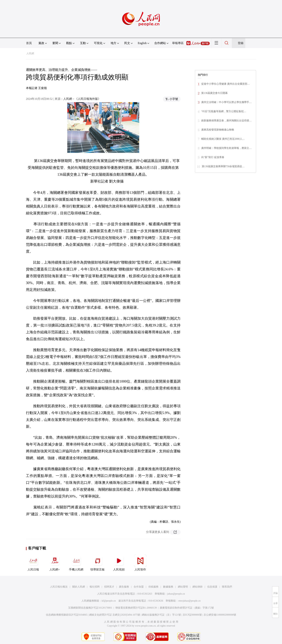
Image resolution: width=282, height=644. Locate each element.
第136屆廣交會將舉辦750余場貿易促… (223, 166)
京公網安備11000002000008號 (220, 615)
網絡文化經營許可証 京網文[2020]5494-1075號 (115, 615)
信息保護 (212, 587)
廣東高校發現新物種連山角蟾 (218, 130)
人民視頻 (119, 563)
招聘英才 (109, 587)
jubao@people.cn (176, 594)
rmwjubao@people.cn (189, 601)
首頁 (29, 43)
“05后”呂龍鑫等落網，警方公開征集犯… (224, 111)
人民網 (30, 53)
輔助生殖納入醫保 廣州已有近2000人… (223, 139)
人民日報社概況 (59, 587)
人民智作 (140, 563)
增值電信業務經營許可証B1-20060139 (136, 608)
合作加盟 (139, 587)
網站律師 (197, 587)
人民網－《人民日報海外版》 (82, 99)
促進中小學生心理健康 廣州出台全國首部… (226, 84)
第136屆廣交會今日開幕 (214, 93)
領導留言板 (97, 563)
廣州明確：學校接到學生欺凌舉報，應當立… (226, 148)
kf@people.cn (109, 601)
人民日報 (33, 563)
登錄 (241, 43)
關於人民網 (79, 587)
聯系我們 (227, 587)
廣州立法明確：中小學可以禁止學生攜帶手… (226, 102)
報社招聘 (95, 587)
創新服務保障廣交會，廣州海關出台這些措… (226, 121)
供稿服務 (153, 587)
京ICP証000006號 (192, 615)
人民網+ (55, 563)
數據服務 (168, 587)
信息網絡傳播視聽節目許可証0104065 (67, 615)
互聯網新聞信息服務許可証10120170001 (90, 608)
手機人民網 (76, 563)
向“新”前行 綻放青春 (213, 157)
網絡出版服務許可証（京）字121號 (161, 615)
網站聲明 (183, 587)
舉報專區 (178, 43)
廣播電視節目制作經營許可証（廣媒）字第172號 (187, 608)
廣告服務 (124, 587)
